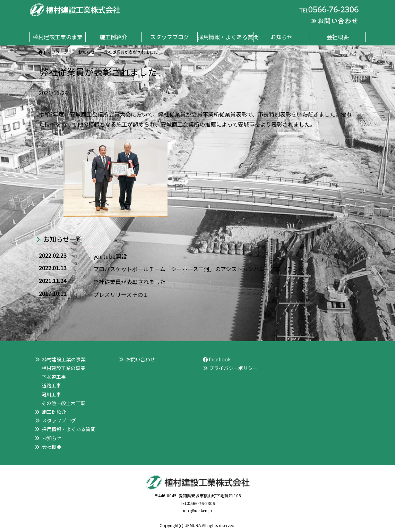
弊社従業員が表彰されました (129, 282)
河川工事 (51, 394)
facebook (217, 359)
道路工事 (51, 385)
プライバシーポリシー (233, 368)
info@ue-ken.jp (198, 510)
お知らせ (52, 438)
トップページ (53, 52)
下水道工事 (54, 377)
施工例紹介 (54, 412)
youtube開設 (110, 256)
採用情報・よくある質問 (69, 429)
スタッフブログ (59, 420)
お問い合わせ (140, 359)
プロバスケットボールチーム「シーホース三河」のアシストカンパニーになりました (198, 269)
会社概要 (52, 447)
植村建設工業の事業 (63, 368)
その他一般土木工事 (63, 403)
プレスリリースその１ (121, 294)
